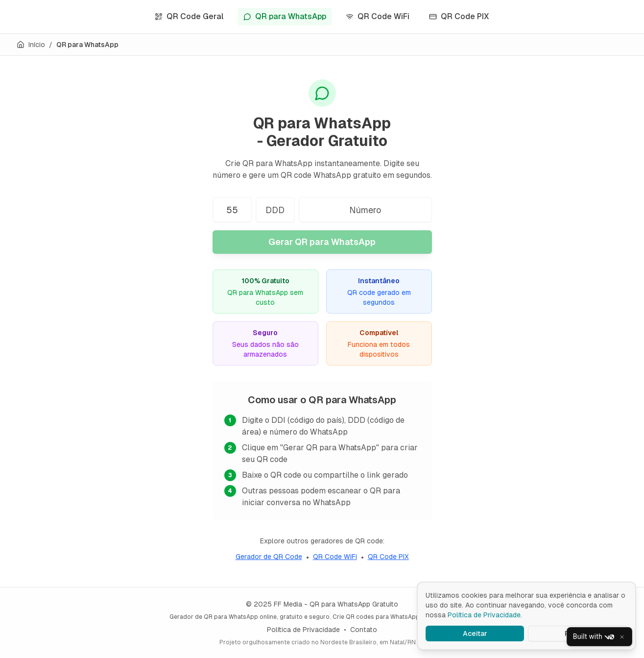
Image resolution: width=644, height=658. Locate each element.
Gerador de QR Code (269, 557)
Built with (594, 637)
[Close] (622, 637)
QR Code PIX (459, 16)
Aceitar (475, 634)
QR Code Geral (189, 16)
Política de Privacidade (303, 630)
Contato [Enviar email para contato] (364, 630)
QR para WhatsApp (285, 16)
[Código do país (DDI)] (232, 210)
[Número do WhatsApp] (365, 210)
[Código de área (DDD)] (275, 210)
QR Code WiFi (378, 16)
